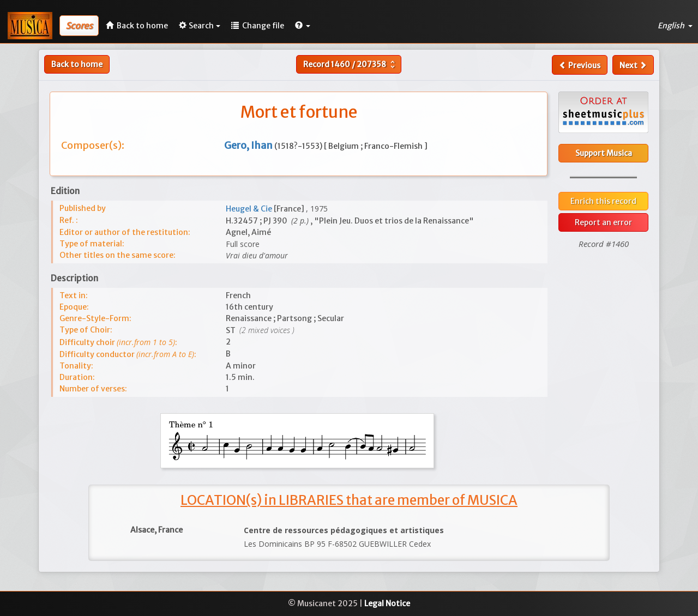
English (675, 26)
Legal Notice (387, 603)
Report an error (603, 222)
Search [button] (200, 26)
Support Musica (604, 153)
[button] (303, 26)
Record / (350, 64)
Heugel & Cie (250, 209)
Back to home (77, 64)
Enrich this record (603, 201)
